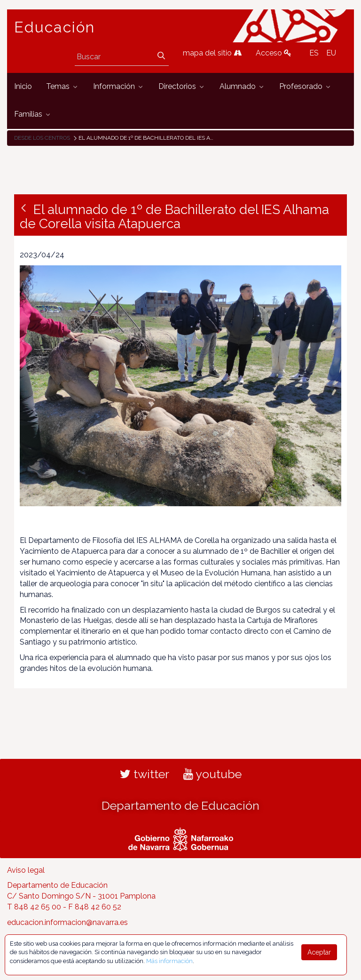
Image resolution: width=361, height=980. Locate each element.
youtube (212, 774)
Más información (169, 961)
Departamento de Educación (180, 805)
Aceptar (319, 952)
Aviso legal (26, 870)
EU (331, 53)
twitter (145, 774)
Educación (55, 27)
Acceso (274, 53)
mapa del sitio (212, 53)
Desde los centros (42, 138)
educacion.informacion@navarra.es (67, 922)
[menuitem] (23, 87)
